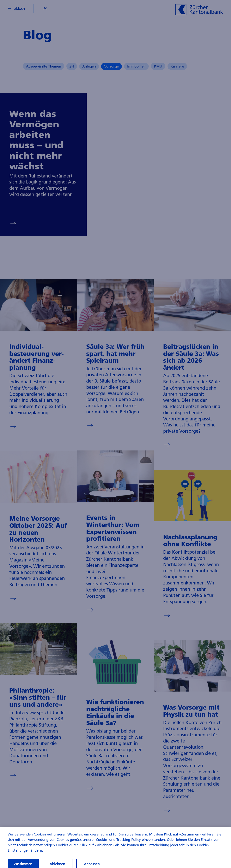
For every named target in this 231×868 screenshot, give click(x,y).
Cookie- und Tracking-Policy (118, 842)
